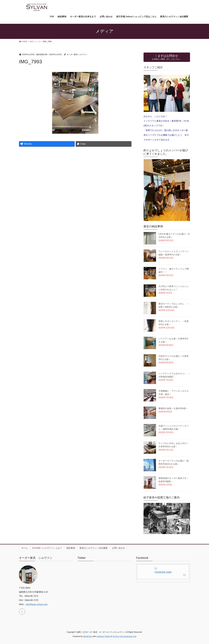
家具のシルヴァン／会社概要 (94, 548)
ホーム (25, 548)
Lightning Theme (103, 636)
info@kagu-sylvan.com (37, 604)
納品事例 (71, 548)
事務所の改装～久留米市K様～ (173, 408)
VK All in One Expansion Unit (124, 636)
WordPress (87, 636)
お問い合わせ (119, 548)
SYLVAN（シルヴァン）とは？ (47, 548)
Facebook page (163, 572)
